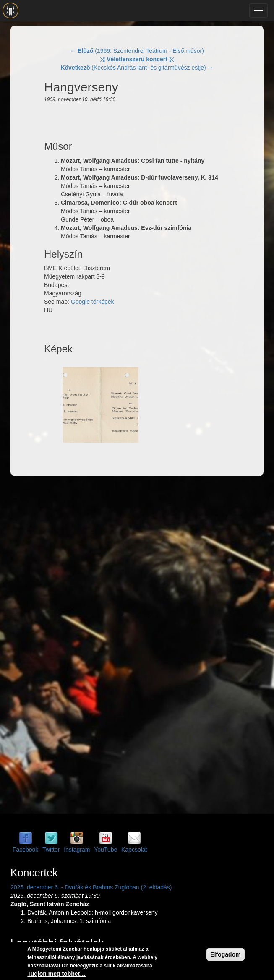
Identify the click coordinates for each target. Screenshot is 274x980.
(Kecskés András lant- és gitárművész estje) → (137, 68)
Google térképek (93, 302)
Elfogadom (225, 954)
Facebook (25, 850)
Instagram (77, 850)
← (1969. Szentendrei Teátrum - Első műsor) (137, 51)
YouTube (106, 850)
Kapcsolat (134, 850)
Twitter (51, 850)
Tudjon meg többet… (56, 974)
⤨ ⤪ (137, 59)
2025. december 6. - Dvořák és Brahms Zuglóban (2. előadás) (91, 887)
